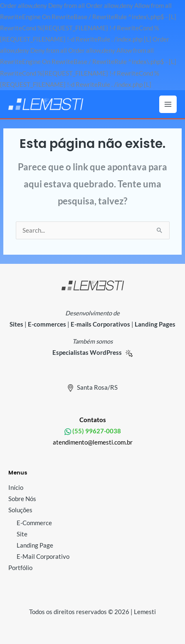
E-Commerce (34, 523)
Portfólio (20, 568)
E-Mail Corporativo (43, 557)
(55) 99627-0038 (96, 431)
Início (16, 488)
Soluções (20, 510)
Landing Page (35, 545)
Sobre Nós (22, 499)
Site (22, 534)
